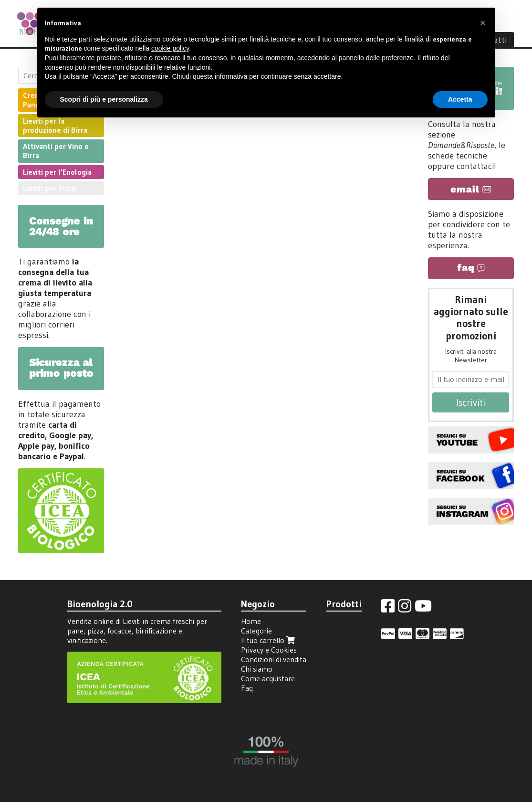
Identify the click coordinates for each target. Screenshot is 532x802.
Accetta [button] (460, 99)
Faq (247, 688)
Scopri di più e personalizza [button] (104, 99)
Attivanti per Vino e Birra (56, 151)
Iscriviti (471, 402)
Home (251, 621)
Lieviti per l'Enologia (57, 172)
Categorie (256, 631)
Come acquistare (268, 678)
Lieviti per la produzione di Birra (55, 125)
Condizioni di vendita (274, 659)
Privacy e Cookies (269, 650)
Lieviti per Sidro (49, 188)
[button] (483, 23)
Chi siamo (257, 669)
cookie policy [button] (170, 48)
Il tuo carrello (269, 640)
